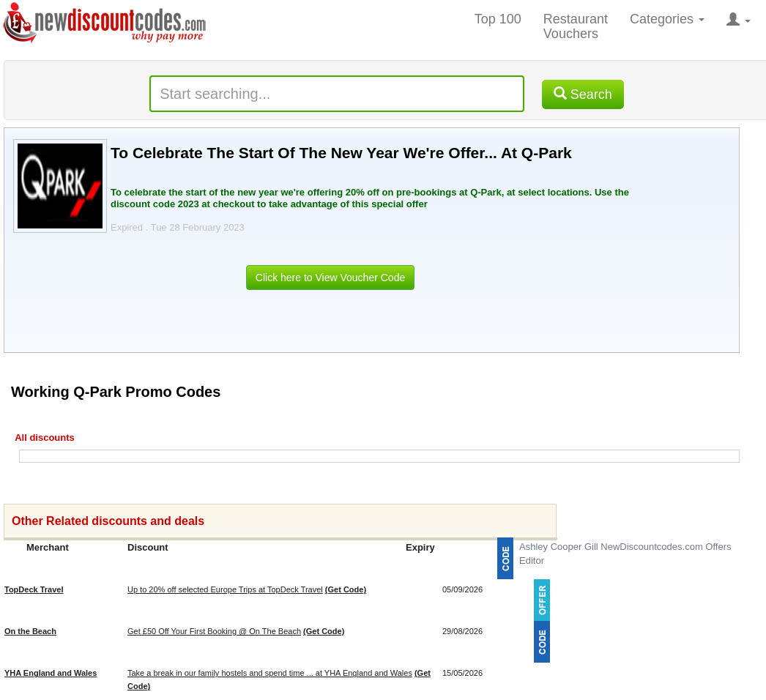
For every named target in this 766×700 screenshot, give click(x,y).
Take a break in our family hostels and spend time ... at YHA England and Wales (270, 673)
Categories (667, 19)
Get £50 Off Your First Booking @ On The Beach (214, 631)
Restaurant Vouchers (576, 26)
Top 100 (498, 19)
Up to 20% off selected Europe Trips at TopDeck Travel (225, 589)
